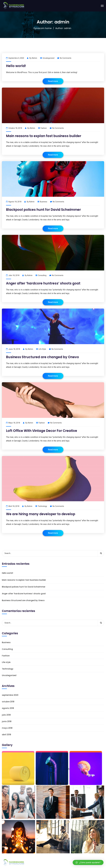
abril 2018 (6, 735)
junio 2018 (7, 721)
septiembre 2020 (10, 695)
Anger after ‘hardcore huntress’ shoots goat (43, 283)
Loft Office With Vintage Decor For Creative (42, 431)
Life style (42, 349)
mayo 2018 (7, 728)
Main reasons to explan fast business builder (44, 136)
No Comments (64, 58)
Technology (42, 506)
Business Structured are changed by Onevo (43, 357)
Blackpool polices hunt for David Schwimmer (43, 210)
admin (34, 58)
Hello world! (16, 66)
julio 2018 (6, 715)
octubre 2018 (8, 702)
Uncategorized (48, 58)
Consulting (42, 275)
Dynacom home (43, 28)
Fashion (44, 128)
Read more (53, 81)
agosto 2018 (8, 708)
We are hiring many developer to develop (41, 514)
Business (44, 202)
